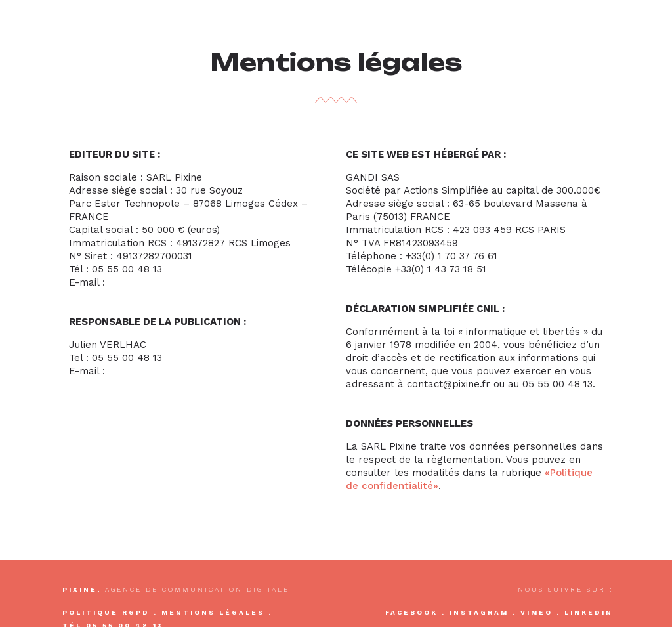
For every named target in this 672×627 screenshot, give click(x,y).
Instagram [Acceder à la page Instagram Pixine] (479, 612)
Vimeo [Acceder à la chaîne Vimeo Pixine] (536, 612)
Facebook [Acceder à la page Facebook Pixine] (411, 612)
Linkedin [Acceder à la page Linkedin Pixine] (589, 612)
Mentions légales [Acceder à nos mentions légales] (213, 612)
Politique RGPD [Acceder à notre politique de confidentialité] (106, 612)
